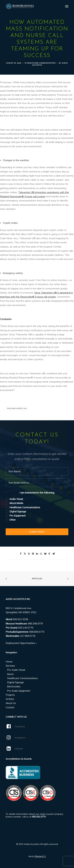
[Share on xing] (49, 554)
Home (9, 662)
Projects (10, 695)
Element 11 (40, 856)
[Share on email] (53, 554)
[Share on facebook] (21, 554)
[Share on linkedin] (37, 554)
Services (10, 666)
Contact (10, 707)
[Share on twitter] (25, 554)
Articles (37, 579)
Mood (10, 674)
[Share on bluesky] (45, 554)
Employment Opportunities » (21, 643)
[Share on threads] (29, 554)
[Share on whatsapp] (41, 554)
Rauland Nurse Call (17, 408)
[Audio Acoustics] (20, 6)
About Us (11, 703)
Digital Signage (15, 682)
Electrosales (14, 686)
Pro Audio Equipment (19, 691)
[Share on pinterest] (33, 554)
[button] (67, 6)
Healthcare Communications (41, 63)
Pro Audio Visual (16, 670)
